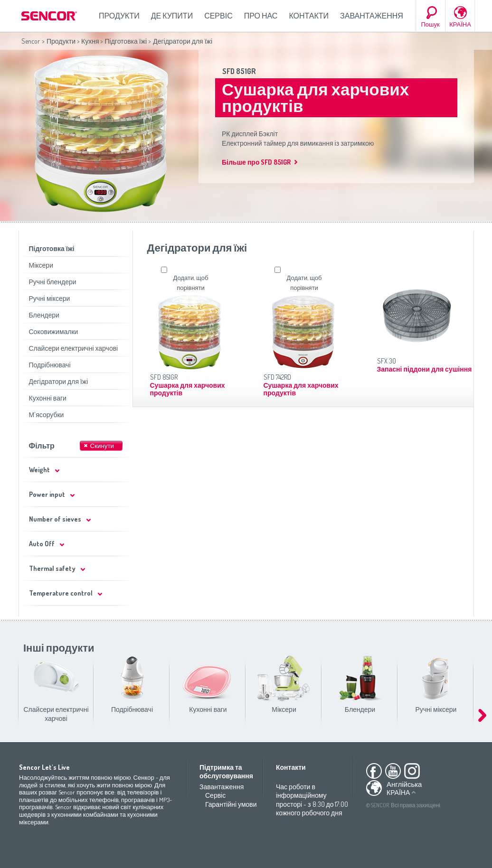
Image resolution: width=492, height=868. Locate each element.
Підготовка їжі (126, 41)
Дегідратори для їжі (59, 381)
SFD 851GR (239, 71)
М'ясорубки (47, 415)
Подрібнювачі (50, 365)
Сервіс (218, 16)
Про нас (261, 16)
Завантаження (372, 16)
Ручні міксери (50, 298)
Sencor (31, 41)
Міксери (41, 265)
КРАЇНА (460, 24)
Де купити (172, 16)
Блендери (44, 315)
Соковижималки (54, 331)
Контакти (309, 16)
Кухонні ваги (48, 398)
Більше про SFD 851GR (256, 162)
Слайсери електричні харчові (74, 348)
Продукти (119, 16)
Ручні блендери (53, 282)
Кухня (90, 41)
